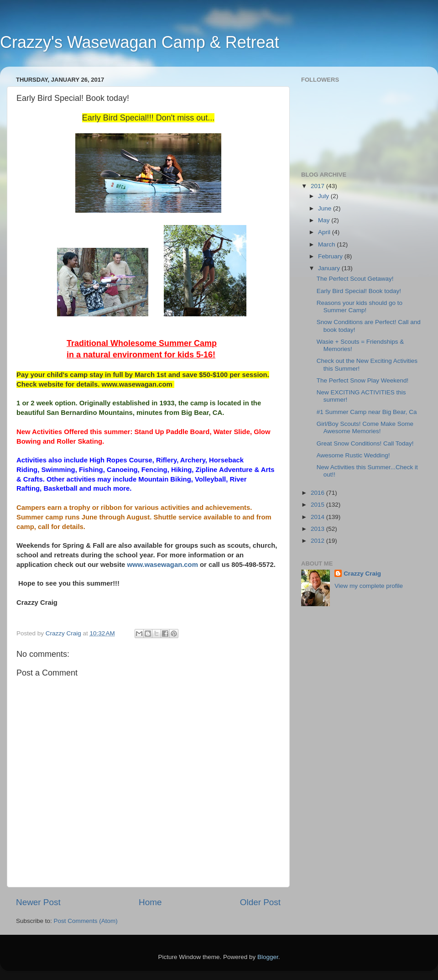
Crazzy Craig (362, 574)
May (325, 220)
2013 (318, 529)
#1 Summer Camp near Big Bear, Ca (367, 412)
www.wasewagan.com (163, 565)
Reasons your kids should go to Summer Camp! (360, 307)
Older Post (260, 902)
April (325, 232)
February (331, 256)
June (326, 208)
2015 (318, 505)
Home (150, 902)
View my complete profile (369, 586)
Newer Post (38, 902)
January (330, 268)
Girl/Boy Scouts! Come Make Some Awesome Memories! (365, 427)
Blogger (268, 957)
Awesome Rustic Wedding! (353, 455)
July (324, 196)
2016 (318, 493)
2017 (318, 186)
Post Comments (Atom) (86, 921)
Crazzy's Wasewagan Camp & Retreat (140, 42)
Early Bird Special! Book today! (359, 291)
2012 (318, 541)
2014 (318, 517)
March (327, 244)
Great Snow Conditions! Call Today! (365, 443)
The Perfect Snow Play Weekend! (363, 380)
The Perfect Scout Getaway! (355, 279)
